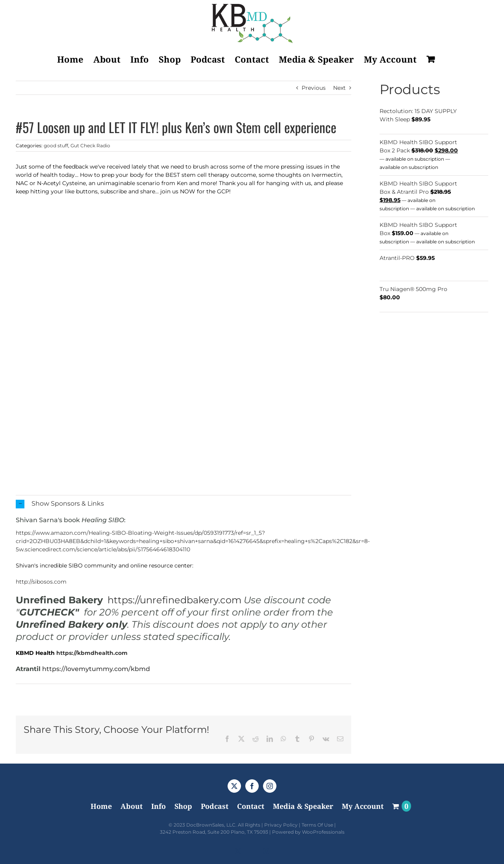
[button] (183, 504)
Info (158, 806)
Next (339, 88)
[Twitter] (234, 786)
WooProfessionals (323, 832)
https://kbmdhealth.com (92, 653)
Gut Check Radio (90, 146)
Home (101, 806)
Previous (314, 88)
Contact (251, 806)
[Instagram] (270, 786)
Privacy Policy (281, 825)
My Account (363, 806)
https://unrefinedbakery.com (174, 600)
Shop (183, 806)
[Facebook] (252, 786)
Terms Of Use (317, 825)
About (132, 806)
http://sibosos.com (41, 582)
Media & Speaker (303, 806)
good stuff (56, 146)
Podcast (215, 806)
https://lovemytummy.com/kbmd (96, 669)
